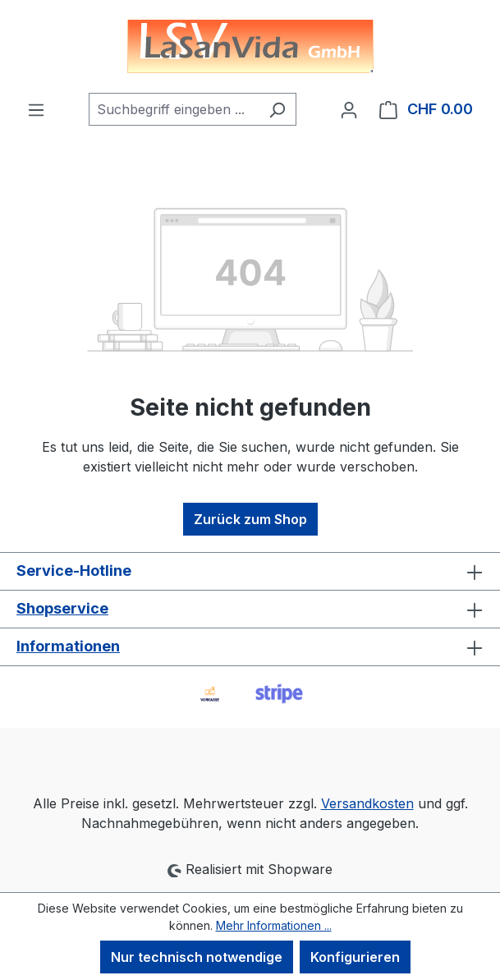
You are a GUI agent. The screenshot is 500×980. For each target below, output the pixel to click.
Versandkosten (367, 803)
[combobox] (174, 109)
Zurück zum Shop (250, 519)
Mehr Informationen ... (274, 925)
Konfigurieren (355, 957)
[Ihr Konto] (349, 109)
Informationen (68, 646)
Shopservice (62, 608)
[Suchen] (277, 109)
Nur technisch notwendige (197, 957)
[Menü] (36, 109)
